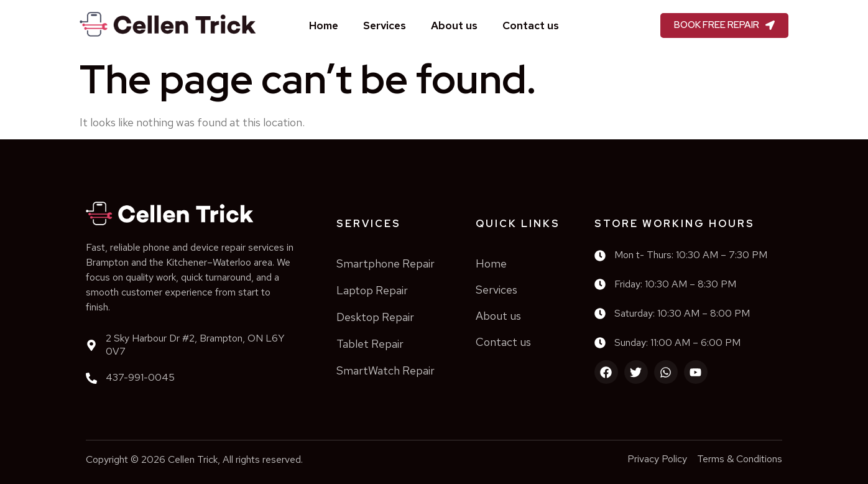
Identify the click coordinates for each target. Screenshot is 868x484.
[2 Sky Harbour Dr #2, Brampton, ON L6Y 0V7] (91, 345)
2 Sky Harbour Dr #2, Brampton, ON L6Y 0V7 (195, 345)
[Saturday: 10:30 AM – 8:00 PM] (600, 314)
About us (454, 26)
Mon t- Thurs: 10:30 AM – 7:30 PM (691, 255)
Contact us (531, 26)
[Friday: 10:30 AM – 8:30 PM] (600, 284)
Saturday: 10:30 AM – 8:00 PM (682, 313)
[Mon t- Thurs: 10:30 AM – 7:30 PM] (600, 256)
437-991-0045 (140, 377)
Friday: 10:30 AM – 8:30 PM (675, 284)
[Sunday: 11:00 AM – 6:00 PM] (600, 343)
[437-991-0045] (91, 378)
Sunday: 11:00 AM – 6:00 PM (677, 342)
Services (385, 26)
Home (324, 26)
